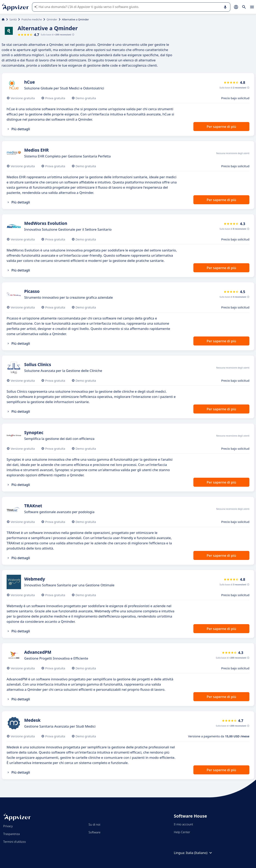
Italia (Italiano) (199, 853)
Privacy (8, 826)
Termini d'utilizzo (14, 842)
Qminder (52, 19)
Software (95, 832)
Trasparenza (11, 834)
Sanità (13, 19)
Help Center (182, 832)
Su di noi (94, 824)
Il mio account (183, 824)
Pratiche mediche (32, 19)
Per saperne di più (221, 127)
